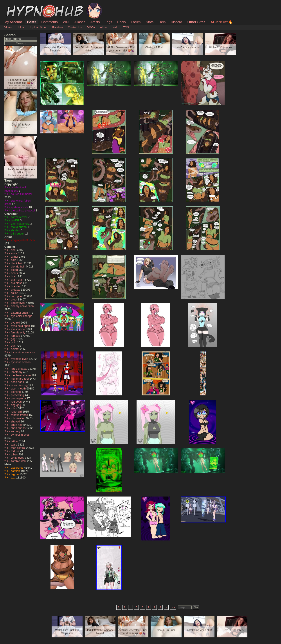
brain (14, 276)
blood (15, 270)
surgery (16, 431)
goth (14, 342)
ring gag (16, 405)
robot (15, 408)
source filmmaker (22, 194)
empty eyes (19, 303)
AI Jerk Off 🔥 (222, 22)
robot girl (17, 412)
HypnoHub (16, 5)
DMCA (91, 27)
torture (15, 451)
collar (15, 293)
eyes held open (21, 326)
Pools (121, 22)
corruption (18, 296)
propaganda (19, 398)
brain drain (18, 280)
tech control (19, 448)
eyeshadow (18, 329)
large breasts (20, 369)
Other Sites (196, 22)
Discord (177, 22)
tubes (15, 454)
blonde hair (18, 267)
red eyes (17, 402)
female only (19, 332)
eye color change (22, 316)
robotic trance (20, 415)
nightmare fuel (20, 379)
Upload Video (39, 27)
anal (14, 250)
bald (14, 260)
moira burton (19, 227)
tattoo (15, 441)
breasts (16, 290)
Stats (150, 22)
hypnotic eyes (20, 359)
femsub (16, 336)
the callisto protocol (23, 210)
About (104, 27)
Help (162, 22)
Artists (95, 22)
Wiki (66, 22)
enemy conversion (22, 306)
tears (14, 445)
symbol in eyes (20, 435)
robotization (19, 418)
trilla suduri (18, 234)
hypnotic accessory (23, 352)
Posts (32, 22)
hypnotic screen (21, 362)
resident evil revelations (15, 189)
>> (173, 607)
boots (15, 273)
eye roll (16, 323)
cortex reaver (20, 217)
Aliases (80, 22)
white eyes (18, 458)
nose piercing (20, 385)
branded (17, 286)
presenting (18, 395)
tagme (15, 474)
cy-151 (16, 220)
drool (14, 299)
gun (14, 346)
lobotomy (17, 372)
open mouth (19, 388)
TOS (126, 27)
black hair (17, 263)
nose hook (18, 382)
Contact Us (75, 27)
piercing (16, 392)
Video (8, 27)
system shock (20, 207)
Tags (108, 22)
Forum (136, 22)
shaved (16, 421)
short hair (17, 425)
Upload (21, 27)
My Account (13, 22)
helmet (16, 349)
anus (14, 253)
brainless (17, 283)
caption (16, 471)
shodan (16, 230)
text (14, 478)
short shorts (19, 428)
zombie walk (19, 461)
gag (14, 339)
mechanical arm (21, 375)
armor (15, 257)
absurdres (18, 468)
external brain (20, 313)
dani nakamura (21, 224)
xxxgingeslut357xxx (23, 240)
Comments (49, 22)
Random (58, 27)
